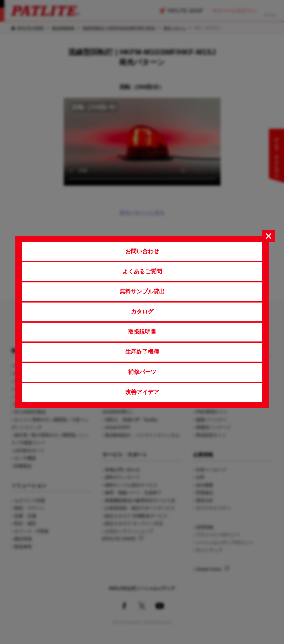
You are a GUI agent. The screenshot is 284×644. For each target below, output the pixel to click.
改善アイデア (142, 392)
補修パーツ (142, 372)
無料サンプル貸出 (142, 292)
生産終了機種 (142, 352)
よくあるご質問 (142, 271)
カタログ (142, 312)
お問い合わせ (142, 251)
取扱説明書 (142, 332)
